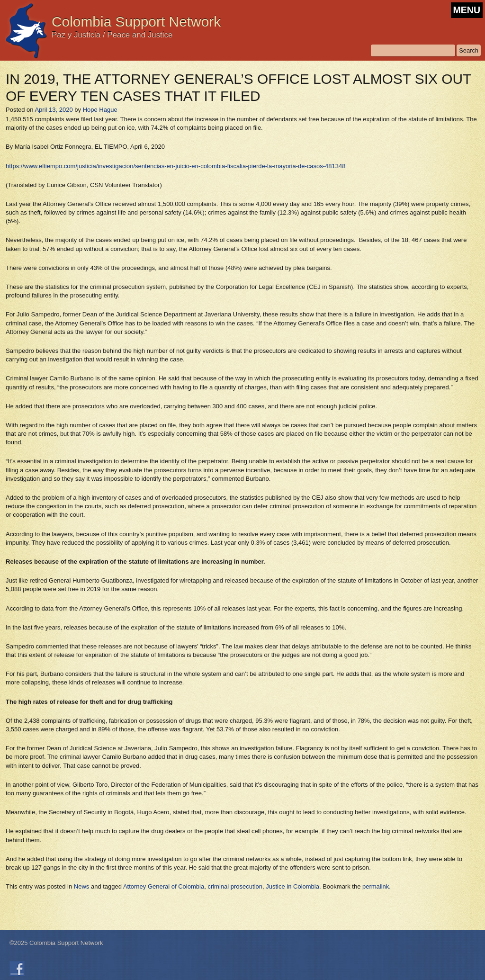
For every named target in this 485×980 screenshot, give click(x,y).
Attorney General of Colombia (164, 886)
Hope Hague (100, 110)
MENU (467, 10)
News (82, 886)
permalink (376, 886)
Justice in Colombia (292, 886)
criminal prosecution (235, 886)
